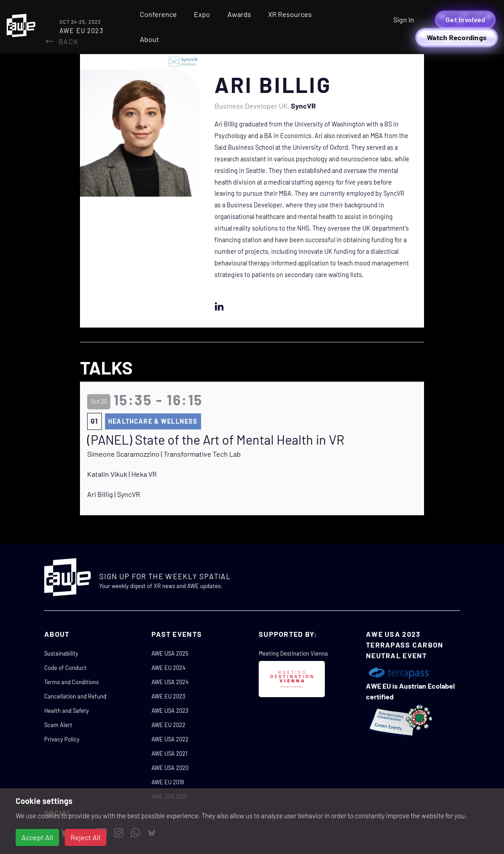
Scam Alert (58, 725)
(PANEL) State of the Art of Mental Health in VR (216, 440)
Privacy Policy (62, 739)
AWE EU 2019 (168, 782)
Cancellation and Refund (75, 696)
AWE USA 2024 (170, 682)
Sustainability (61, 653)
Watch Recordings (457, 37)
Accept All (37, 837)
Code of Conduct (65, 668)
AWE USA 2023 (170, 711)
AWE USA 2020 (170, 768)
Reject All (86, 837)
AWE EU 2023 (168, 696)
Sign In (404, 19)
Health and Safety (67, 711)
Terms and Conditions (71, 682)
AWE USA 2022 (170, 739)
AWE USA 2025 (170, 653)
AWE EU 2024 (168, 668)
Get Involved (465, 19)
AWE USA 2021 (169, 753)
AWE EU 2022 (168, 725)
